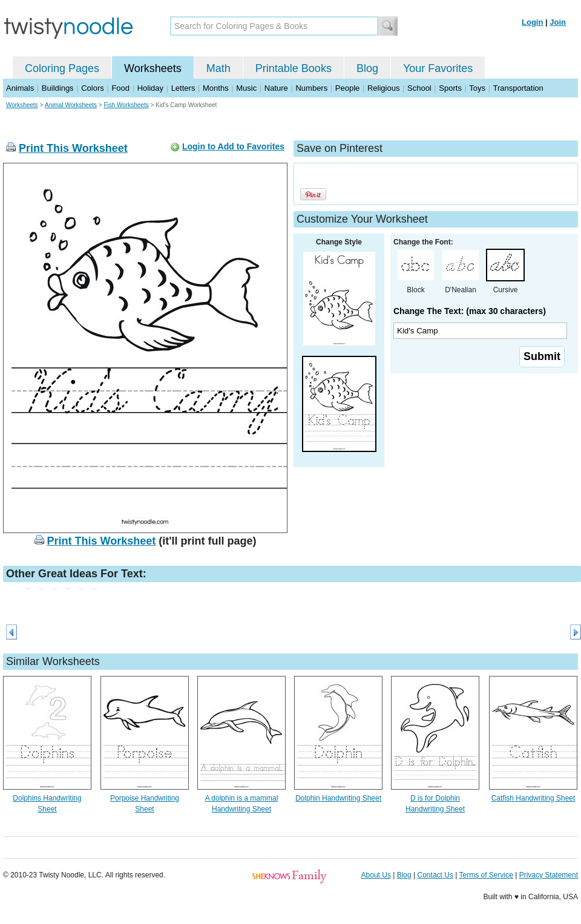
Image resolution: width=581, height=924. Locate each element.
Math (218, 68)
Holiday (150, 88)
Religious (383, 88)
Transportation (518, 88)
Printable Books (294, 68)
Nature (276, 88)
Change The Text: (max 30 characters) (470, 311)
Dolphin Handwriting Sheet (338, 798)
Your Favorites (438, 68)
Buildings (58, 88)
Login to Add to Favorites (233, 146)
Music (246, 88)
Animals (20, 88)
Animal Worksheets (71, 105)
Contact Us (435, 875)
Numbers (311, 88)
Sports (450, 88)
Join (558, 22)
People (347, 88)
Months (216, 88)
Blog (367, 68)
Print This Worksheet (73, 148)
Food (120, 88)
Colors (93, 88)
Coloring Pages (62, 68)
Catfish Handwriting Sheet (533, 798)
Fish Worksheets (126, 105)
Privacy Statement (549, 875)
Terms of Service (486, 875)
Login (532, 22)
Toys (477, 88)
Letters (183, 88)
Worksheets (153, 68)
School (419, 88)
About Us (376, 875)
